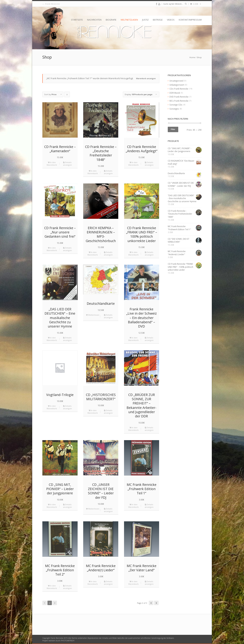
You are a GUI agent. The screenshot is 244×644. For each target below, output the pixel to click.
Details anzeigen (67, 164)
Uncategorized (176, 81)
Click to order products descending (67, 95)
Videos (171, 20)
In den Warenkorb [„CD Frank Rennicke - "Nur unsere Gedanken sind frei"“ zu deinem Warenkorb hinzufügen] (52, 249)
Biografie (111, 20)
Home (192, 57)
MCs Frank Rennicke (179, 101)
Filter (173, 129)
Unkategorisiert (177, 85)
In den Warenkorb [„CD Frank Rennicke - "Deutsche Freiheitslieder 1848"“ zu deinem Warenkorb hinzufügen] (93, 172)
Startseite (77, 20)
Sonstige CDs (176, 105)
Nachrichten (94, 20)
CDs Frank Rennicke (179, 89)
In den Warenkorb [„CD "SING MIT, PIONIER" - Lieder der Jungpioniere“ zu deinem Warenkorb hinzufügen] (52, 506)
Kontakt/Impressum (190, 20)
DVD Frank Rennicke (179, 97)
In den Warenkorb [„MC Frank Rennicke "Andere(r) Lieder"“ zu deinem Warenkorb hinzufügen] (93, 583)
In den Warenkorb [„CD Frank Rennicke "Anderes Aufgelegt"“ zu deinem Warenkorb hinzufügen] (133, 164)
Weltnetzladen (129, 20)
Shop (199, 57)
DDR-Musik (175, 93)
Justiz (145, 20)
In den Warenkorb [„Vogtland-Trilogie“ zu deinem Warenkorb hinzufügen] (52, 407)
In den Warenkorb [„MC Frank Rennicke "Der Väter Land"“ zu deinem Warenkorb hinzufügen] (133, 583)
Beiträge (158, 20)
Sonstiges (174, 109)
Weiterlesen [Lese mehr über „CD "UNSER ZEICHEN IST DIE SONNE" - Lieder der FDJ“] (93, 509)
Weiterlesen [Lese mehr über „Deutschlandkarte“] (93, 315)
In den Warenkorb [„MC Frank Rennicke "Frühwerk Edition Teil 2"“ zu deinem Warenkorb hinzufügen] (52, 587)
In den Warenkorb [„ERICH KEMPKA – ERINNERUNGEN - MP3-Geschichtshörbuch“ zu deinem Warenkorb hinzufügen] (93, 253)
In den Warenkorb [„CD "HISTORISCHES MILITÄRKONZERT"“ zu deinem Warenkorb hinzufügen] (93, 412)
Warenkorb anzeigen (146, 78)
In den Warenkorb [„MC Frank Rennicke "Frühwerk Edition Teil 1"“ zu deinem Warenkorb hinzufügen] (133, 506)
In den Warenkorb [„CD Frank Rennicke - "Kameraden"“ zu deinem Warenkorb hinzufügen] (52, 164)
